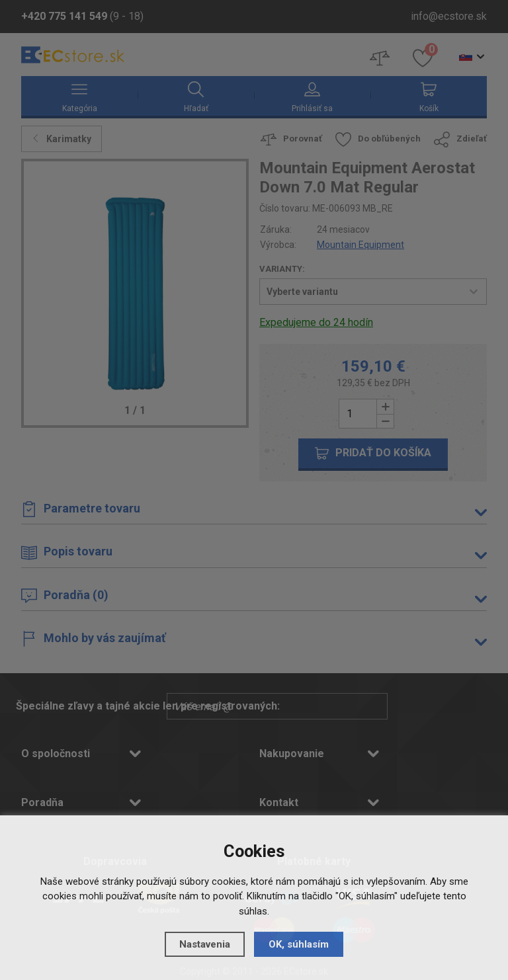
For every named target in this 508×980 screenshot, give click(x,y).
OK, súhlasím (299, 944)
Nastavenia (205, 944)
